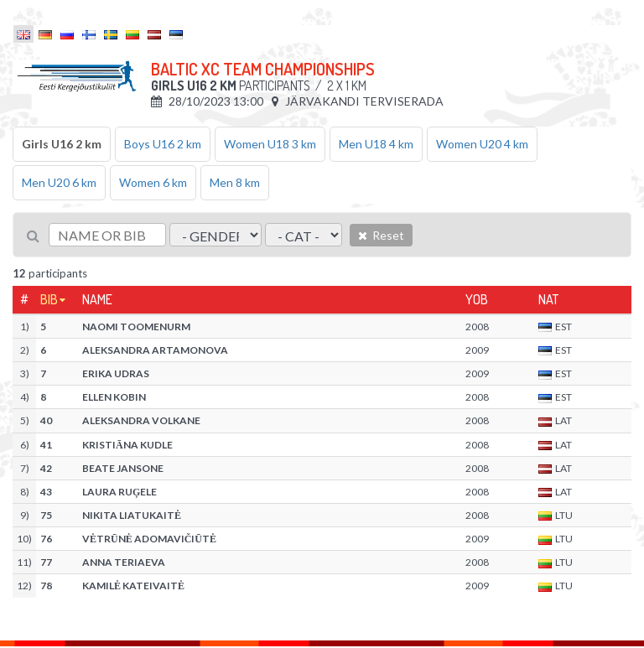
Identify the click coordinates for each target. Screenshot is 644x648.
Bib (49, 299)
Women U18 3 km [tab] (270, 144)
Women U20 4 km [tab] (482, 144)
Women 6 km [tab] (153, 182)
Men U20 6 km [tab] (59, 182)
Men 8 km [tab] (235, 182)
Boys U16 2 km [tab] (163, 144)
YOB (477, 299)
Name (97, 299)
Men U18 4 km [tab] (376, 144)
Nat (548, 299)
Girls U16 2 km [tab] (62, 144)
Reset (381, 235)
